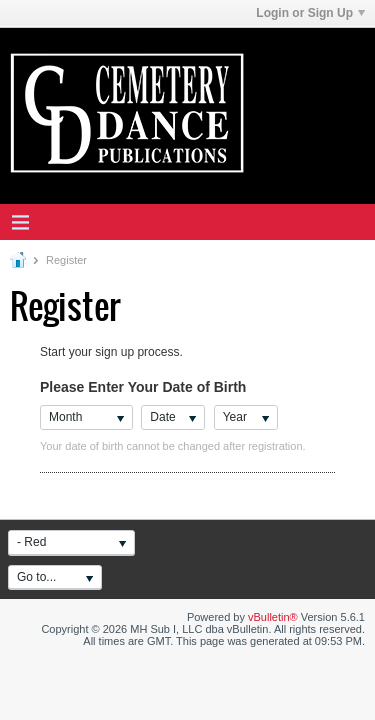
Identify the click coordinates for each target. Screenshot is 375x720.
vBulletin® (273, 617)
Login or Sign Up (310, 13)
